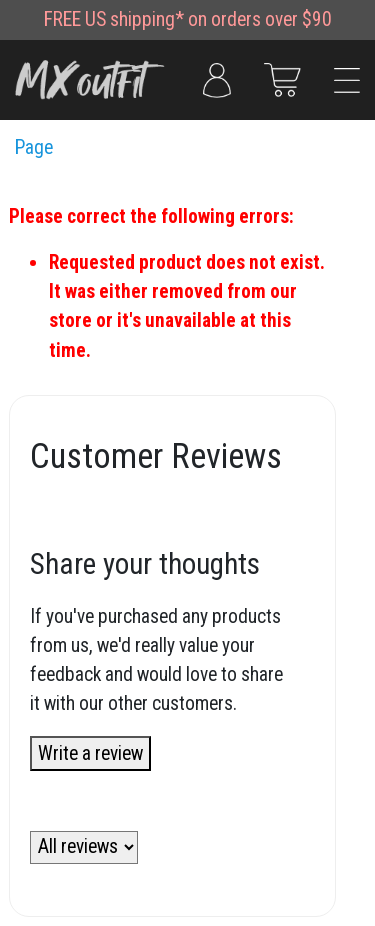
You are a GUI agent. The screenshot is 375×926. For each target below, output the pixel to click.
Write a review (90, 753)
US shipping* (134, 19)
